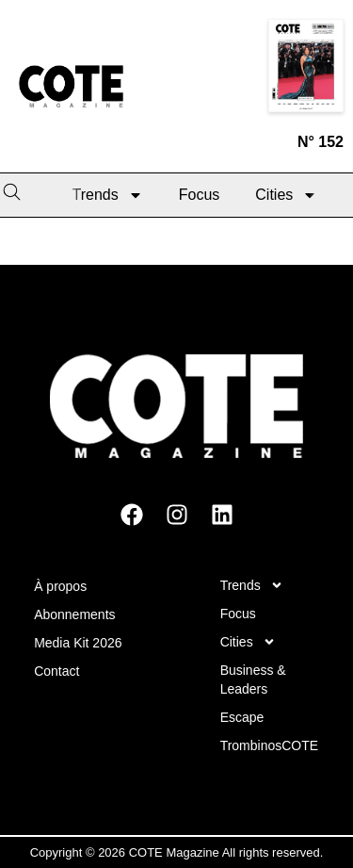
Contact (56, 671)
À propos (60, 586)
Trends (108, 195)
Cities (286, 195)
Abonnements (74, 614)
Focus (200, 195)
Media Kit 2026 (78, 643)
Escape (242, 717)
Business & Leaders (253, 680)
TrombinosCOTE (270, 745)
